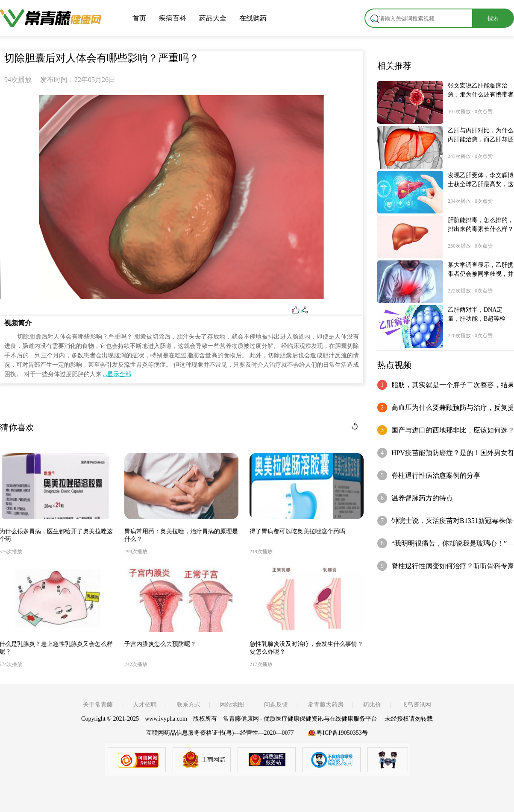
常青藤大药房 (326, 705)
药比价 (372, 705)
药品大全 (213, 18)
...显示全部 (117, 374)
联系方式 (188, 705)
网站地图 (232, 705)
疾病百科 (173, 18)
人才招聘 (145, 705)
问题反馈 (276, 705)
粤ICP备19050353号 (342, 733)
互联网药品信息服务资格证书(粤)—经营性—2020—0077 (220, 733)
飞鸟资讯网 (416, 705)
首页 (139, 18)
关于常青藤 (98, 705)
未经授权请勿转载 (409, 719)
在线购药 (253, 18)
